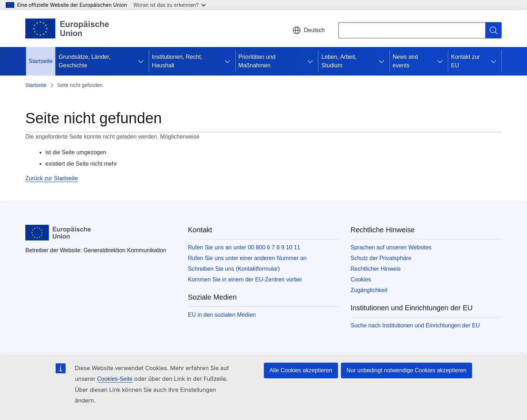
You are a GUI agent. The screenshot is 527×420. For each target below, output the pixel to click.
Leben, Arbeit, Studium (339, 61)
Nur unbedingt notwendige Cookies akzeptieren (406, 370)
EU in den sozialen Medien (222, 315)
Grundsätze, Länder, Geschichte (85, 61)
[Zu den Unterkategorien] (141, 61)
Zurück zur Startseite (52, 178)
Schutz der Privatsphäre (381, 258)
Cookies (361, 279)
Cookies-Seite (115, 379)
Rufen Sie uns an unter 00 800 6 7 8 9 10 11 (244, 247)
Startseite (41, 61)
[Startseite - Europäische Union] (67, 28)
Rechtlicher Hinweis (376, 269)
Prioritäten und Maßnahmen (257, 61)
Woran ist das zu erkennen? (170, 5)
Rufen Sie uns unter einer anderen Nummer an (247, 258)
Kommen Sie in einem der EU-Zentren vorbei (245, 279)
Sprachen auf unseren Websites (391, 247)
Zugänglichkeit (369, 290)
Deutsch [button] (309, 30)
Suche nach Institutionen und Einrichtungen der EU (415, 325)
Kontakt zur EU (465, 61)
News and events (405, 61)
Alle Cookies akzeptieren (301, 370)
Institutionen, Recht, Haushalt (177, 61)
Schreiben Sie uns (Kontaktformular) (234, 269)
